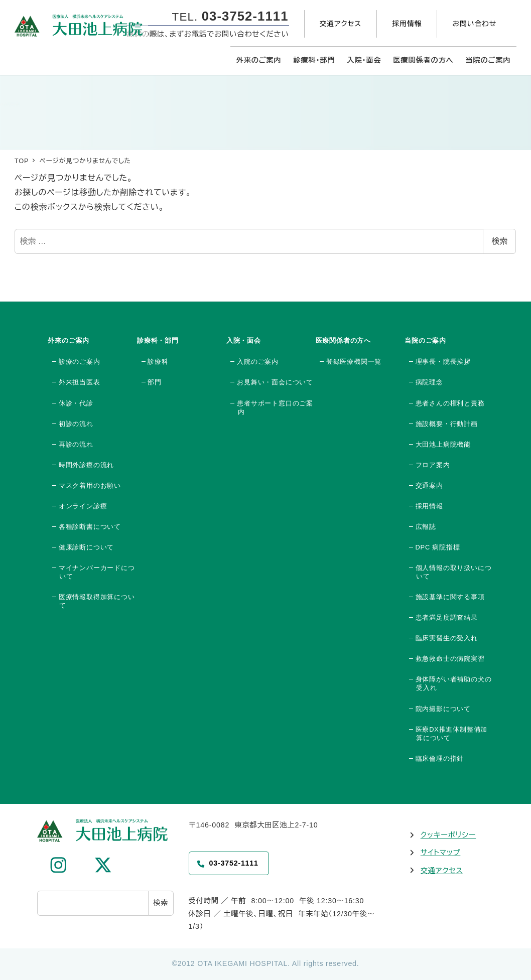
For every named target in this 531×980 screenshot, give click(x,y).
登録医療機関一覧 (354, 362)
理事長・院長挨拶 (443, 362)
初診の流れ (76, 424)
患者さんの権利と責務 (450, 403)
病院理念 (429, 382)
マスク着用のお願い (90, 485)
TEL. (230, 17)
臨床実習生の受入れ (447, 638)
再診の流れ (76, 444)
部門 (155, 382)
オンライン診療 (83, 506)
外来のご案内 (69, 340)
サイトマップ (441, 853)
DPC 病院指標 (438, 547)
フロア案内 (433, 465)
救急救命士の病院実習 (450, 659)
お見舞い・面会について (275, 382)
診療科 (158, 362)
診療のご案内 (80, 362)
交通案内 (429, 485)
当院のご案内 (425, 340)
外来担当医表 (80, 382)
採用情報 (429, 506)
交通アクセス (442, 871)
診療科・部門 (158, 340)
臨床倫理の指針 (440, 758)
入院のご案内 (258, 362)
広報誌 (426, 527)
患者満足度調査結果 (447, 617)
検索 (499, 241)
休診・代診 (76, 403)
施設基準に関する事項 (450, 597)
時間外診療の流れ (86, 465)
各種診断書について (90, 527)
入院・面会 (244, 340)
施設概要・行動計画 (447, 424)
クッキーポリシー (448, 835)
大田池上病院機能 (443, 444)
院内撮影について (443, 709)
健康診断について (86, 547)
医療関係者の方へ (343, 340)
